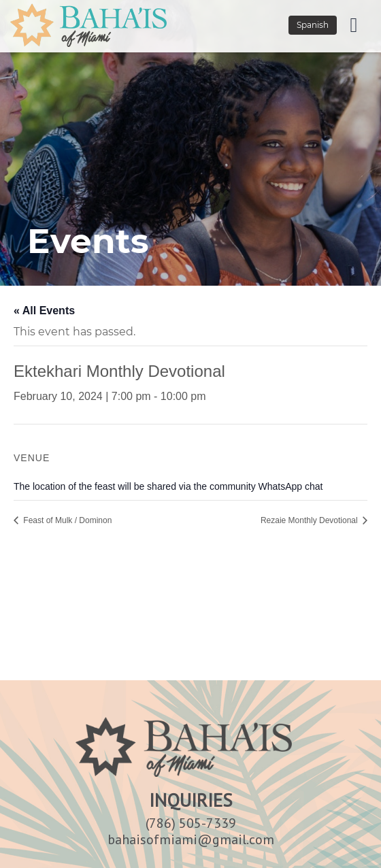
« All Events (44, 311)
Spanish (313, 25)
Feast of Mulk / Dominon (66, 520)
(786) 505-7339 (191, 823)
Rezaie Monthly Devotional (310, 520)
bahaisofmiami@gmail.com (191, 839)
